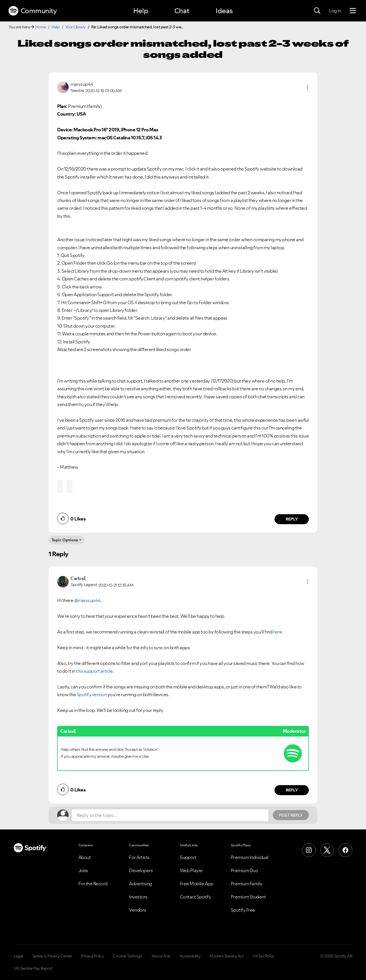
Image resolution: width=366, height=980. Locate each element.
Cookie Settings (128, 956)
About (85, 857)
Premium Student (248, 897)
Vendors (138, 910)
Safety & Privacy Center (52, 956)
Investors (138, 897)
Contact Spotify (196, 897)
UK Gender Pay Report (33, 968)
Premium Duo (244, 870)
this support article (94, 671)
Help (141, 11)
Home (41, 27)
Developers (141, 870)
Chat (182, 11)
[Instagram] (309, 850)
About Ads (161, 956)
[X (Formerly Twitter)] (327, 850)
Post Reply (291, 815)
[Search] (317, 11)
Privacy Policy (93, 956)
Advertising (141, 884)
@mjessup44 (87, 600)
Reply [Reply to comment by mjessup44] (292, 519)
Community (33, 11)
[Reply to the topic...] (170, 815)
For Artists (139, 857)
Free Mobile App (197, 884)
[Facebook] (345, 850)
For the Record (93, 884)
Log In (335, 11)
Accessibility (190, 956)
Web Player (191, 870)
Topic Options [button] (65, 540)
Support (188, 857)
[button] (307, 87)
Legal (18, 956)
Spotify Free (243, 910)
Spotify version (92, 694)
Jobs (83, 870)
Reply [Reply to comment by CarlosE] (292, 790)
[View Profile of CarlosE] (78, 578)
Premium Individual (250, 857)
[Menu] (353, 11)
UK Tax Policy (263, 956)
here (278, 632)
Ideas (224, 11)
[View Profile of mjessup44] (82, 84)
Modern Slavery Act (226, 956)
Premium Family (247, 884)
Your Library (75, 27)
